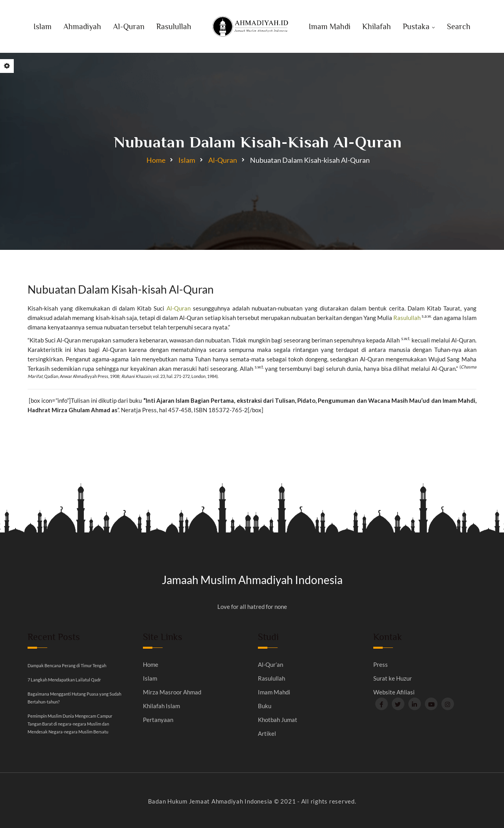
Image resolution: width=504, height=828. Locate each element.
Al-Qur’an (271, 665)
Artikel (267, 734)
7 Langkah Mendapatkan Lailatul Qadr (64, 680)
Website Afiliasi (394, 692)
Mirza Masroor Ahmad (172, 692)
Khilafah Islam (161, 706)
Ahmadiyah (82, 26)
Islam (43, 26)
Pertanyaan (158, 720)
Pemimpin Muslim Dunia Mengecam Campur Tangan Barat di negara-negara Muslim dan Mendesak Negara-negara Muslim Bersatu (70, 724)
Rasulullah (174, 26)
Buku (265, 706)
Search (459, 26)
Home (156, 160)
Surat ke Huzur (393, 678)
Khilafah (377, 26)
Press (381, 665)
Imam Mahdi (330, 26)
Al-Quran (129, 26)
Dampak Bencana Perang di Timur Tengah (67, 665)
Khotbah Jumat (278, 720)
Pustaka (416, 26)
